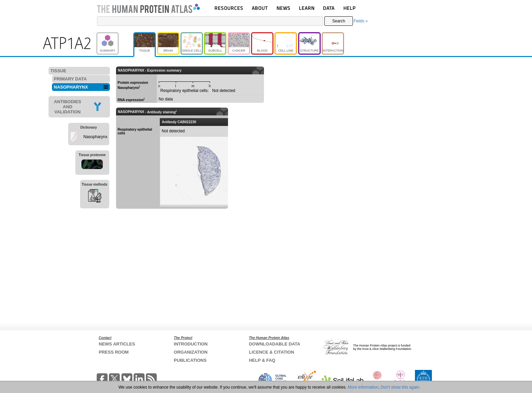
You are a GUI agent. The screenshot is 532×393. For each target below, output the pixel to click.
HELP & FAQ (262, 360)
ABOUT (260, 8)
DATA (329, 8)
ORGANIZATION (191, 352)
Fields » (361, 21)
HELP (349, 8)
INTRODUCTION (191, 344)
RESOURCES (229, 8)
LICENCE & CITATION (272, 352)
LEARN (307, 8)
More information (363, 387)
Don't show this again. (401, 387)
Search (339, 21)
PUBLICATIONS (190, 360)
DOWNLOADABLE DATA (275, 344)
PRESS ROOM (114, 352)
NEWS (283, 8)
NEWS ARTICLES (117, 344)
